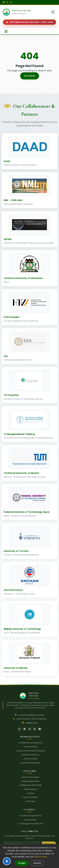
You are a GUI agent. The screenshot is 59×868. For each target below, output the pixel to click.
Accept (22, 863)
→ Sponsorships (29, 820)
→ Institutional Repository (30, 763)
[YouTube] (40, 729)
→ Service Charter (30, 759)
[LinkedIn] (35, 729)
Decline (37, 863)
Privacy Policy (41, 857)
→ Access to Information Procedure (30, 751)
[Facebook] (19, 729)
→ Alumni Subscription (30, 777)
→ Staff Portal (29, 801)
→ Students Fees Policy (30, 755)
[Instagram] (30, 729)
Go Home (30, 76)
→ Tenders (30, 793)
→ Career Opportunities (30, 781)
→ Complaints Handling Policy (30, 743)
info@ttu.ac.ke (31, 723)
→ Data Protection (30, 789)
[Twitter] (24, 729)
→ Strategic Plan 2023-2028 (29, 785)
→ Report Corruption (30, 797)
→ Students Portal (29, 747)
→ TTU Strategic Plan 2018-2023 (29, 824)
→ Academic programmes (29, 816)
